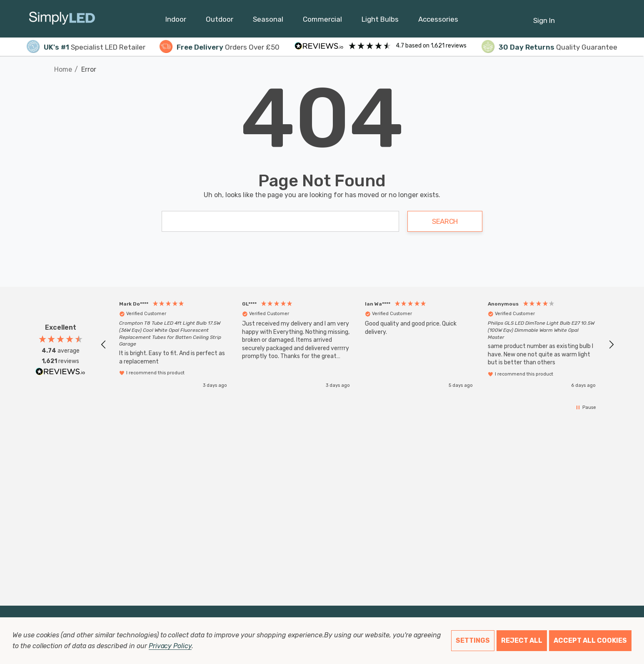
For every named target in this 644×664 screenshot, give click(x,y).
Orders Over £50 (220, 47)
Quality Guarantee (549, 47)
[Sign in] (544, 16)
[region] (357, 345)
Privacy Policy (170, 646)
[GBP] (611, 19)
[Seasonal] (268, 21)
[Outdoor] (220, 21)
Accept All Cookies (590, 640)
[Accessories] (438, 21)
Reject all (522, 640)
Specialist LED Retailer (86, 47)
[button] (104, 345)
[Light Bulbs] (380, 21)
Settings (473, 640)
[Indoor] (176, 21)
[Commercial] (322, 21)
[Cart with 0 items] (590, 16)
